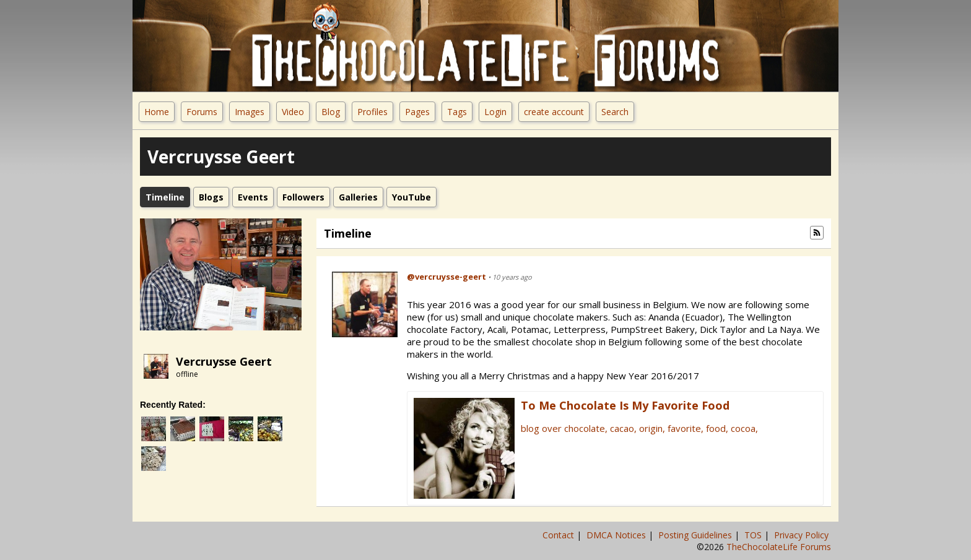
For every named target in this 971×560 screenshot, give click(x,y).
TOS (754, 535)
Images (250, 112)
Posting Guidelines (696, 535)
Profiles (372, 112)
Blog (331, 112)
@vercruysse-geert (446, 277)
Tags (457, 112)
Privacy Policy (803, 535)
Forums (202, 112)
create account (554, 112)
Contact (560, 535)
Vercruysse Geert (224, 361)
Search (615, 112)
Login (495, 112)
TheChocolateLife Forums (779, 547)
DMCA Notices (617, 535)
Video (293, 112)
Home (157, 112)
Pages (417, 112)
